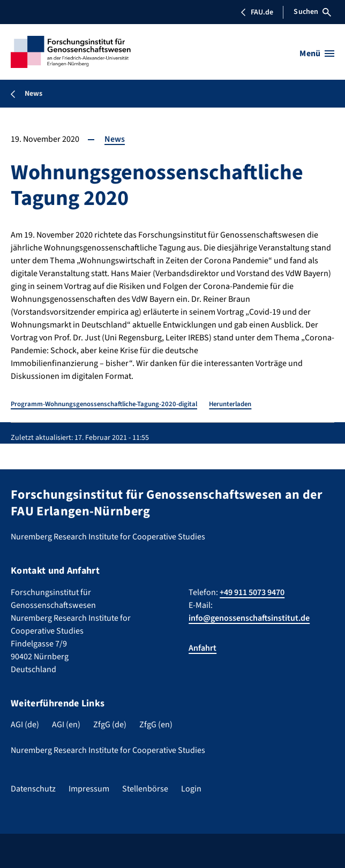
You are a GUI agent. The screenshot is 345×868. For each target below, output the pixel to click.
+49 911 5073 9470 (252, 592)
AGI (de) (25, 725)
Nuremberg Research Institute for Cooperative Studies (108, 750)
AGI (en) (66, 725)
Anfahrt (202, 648)
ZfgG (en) (156, 725)
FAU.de (257, 12)
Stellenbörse (145, 789)
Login (191, 789)
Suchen (312, 12)
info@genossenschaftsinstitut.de (249, 618)
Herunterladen (230, 404)
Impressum (89, 789)
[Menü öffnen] (317, 54)
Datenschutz (33, 789)
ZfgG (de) (110, 725)
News (115, 139)
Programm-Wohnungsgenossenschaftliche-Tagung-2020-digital (104, 404)
